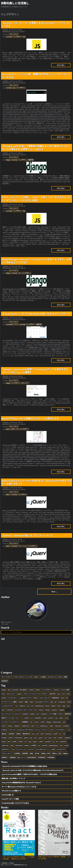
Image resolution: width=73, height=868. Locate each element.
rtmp (12, 745)
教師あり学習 (46, 753)
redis (33, 726)
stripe (51, 726)
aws (36, 710)
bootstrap (48, 734)
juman (41, 738)
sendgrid (61, 710)
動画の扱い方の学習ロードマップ (13, 778)
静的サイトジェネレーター (10, 718)
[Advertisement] (37, 656)
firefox (11, 738)
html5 (36, 698)
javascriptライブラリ (42, 702)
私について (21, 757)
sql (28, 706)
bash (62, 698)
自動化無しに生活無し (15, 3)
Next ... (54, 592)
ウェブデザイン (17, 37)
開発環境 (68, 714)
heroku (4, 698)
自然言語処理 (31, 757)
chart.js (41, 710)
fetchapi (4, 738)
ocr (25, 741)
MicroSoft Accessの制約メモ (11, 791)
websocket (10, 710)
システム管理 (65, 690)
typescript (58, 726)
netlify (14, 741)
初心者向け (24, 690)
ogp (30, 741)
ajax (59, 694)
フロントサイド (14, 34)
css (32, 718)
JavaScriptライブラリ (12, 324)
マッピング (16, 714)
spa (56, 718)
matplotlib (38, 718)
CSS (19, 273)
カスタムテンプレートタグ (24, 710)
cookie (42, 722)
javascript (15, 690)
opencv (35, 741)
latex (50, 738)
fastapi (47, 710)
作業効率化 (55, 698)
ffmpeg (49, 722)
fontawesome (57, 722)
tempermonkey (53, 745)
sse (39, 745)
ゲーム (37, 730)
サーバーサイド (14, 157)
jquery (19, 694)
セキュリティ (25, 383)
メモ (69, 730)
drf (67, 698)
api (33, 734)
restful (69, 702)
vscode (66, 745)
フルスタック (52, 677)
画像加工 (5, 757)
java (36, 738)
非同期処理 (42, 757)
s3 (37, 726)
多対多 (37, 753)
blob (42, 734)
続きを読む (61, 65)
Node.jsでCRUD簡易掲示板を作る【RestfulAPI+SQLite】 (22, 783)
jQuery (8, 429)
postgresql (62, 702)
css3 (63, 694)
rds (57, 741)
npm (3, 710)
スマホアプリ (61, 749)
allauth (21, 702)
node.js (10, 726)
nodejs (20, 741)
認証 (26, 702)
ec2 (17, 706)
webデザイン (6, 749)
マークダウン (61, 730)
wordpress (44, 714)
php (52, 702)
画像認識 (13, 757)
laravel (56, 690)
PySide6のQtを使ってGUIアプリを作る (15, 803)
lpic (68, 706)
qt (53, 741)
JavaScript (9, 37)
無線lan (66, 753)
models (60, 738)
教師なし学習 (57, 753)
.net (31, 722)
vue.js (66, 718)
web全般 (43, 677)
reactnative (63, 741)
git (56, 702)
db (64, 734)
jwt (46, 738)
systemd (44, 745)
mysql (4, 741)
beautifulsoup (39, 706)
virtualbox (66, 726)
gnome (26, 738)
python (38, 690)
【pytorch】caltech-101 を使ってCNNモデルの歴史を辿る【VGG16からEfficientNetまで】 (33, 770)
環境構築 (25, 722)
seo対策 (33, 745)
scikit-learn (19, 745)
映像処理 (5, 681)
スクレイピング (45, 698)
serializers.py (44, 726)
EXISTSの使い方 (8, 795)
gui (31, 738)
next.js (4, 726)
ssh (38, 714)
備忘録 (4, 734)
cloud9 (55, 734)
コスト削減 (53, 714)
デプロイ (45, 694)
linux (68, 694)
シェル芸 (52, 749)
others (36, 677)
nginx (32, 702)
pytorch (51, 718)
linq (55, 738)
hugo (64, 706)
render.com (5, 745)
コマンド (45, 730)
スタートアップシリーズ (32, 694)
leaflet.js (22, 706)
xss (13, 749)
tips (24, 37)
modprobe (68, 738)
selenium (54, 710)
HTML (13, 429)
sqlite (61, 718)
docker (47, 706)
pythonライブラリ (26, 698)
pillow (41, 741)
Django (8, 160)
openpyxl (17, 726)
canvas (36, 722)
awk (37, 734)
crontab (26, 718)
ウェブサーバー (15, 722)
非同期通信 (51, 757)
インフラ (29, 677)
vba (61, 745)
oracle (45, 718)
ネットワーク (6, 714)
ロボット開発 (63, 677)
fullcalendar (18, 738)
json (64, 722)
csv (60, 734)
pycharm (48, 741)
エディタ (12, 730)
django (4, 690)
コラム (52, 730)
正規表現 (11, 734)
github (53, 706)
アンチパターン (13, 698)
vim (32, 706)
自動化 (18, 734)
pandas (33, 714)
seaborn (27, 745)
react (3, 694)
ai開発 (15, 702)
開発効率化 (26, 734)
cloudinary (25, 714)
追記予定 (31, 160)
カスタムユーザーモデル (25, 730)
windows (4, 730)
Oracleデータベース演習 (10, 799)
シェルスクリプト (8, 706)
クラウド (31, 749)
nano (9, 741)
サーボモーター (42, 749)
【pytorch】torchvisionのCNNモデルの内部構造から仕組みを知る (24, 766)
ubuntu (32, 690)
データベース (6, 702)
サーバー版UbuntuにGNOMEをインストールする (19, 787)
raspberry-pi (25, 726)
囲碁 (31, 753)
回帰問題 (25, 753)
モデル (61, 714)
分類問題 (17, 753)
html (59, 706)
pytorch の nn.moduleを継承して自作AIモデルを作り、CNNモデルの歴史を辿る (29, 774)
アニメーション (23, 546)
